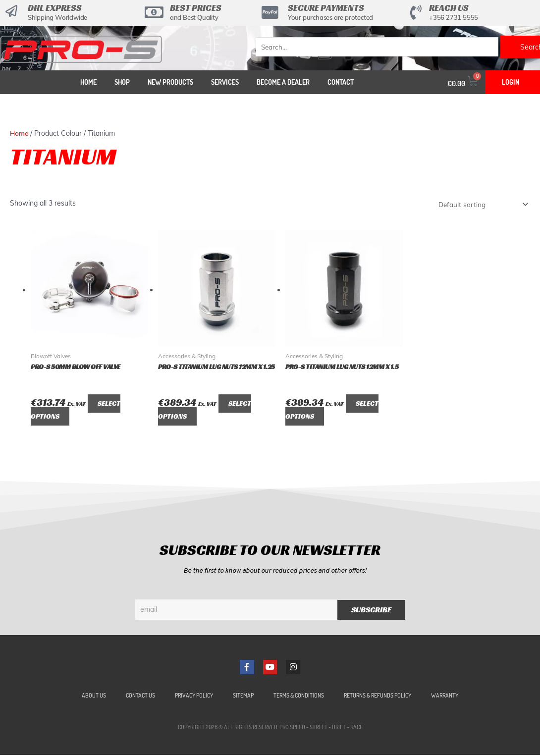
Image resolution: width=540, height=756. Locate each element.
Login (511, 82)
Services (225, 82)
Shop (122, 82)
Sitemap (243, 696)
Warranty (445, 696)
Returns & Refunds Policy (378, 696)
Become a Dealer (283, 82)
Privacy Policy (194, 696)
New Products (170, 82)
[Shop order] (481, 205)
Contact (341, 82)
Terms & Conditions (299, 696)
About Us (94, 696)
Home (88, 82)
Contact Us (140, 696)
